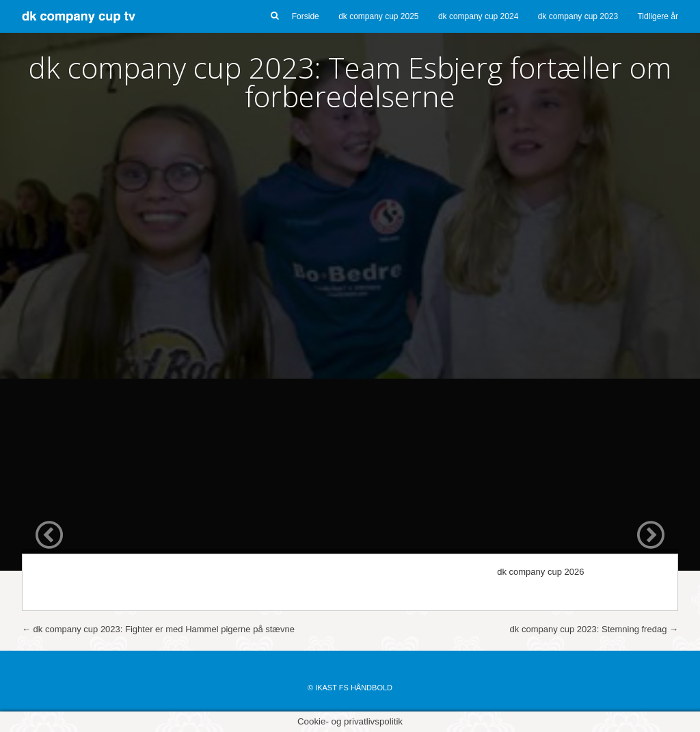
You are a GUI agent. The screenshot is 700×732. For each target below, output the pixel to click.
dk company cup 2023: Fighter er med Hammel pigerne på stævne (158, 629)
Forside (306, 16)
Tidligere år (658, 16)
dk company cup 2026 (540, 572)
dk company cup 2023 (578, 16)
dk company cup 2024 (478, 16)
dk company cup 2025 (378, 16)
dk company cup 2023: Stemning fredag (594, 629)
